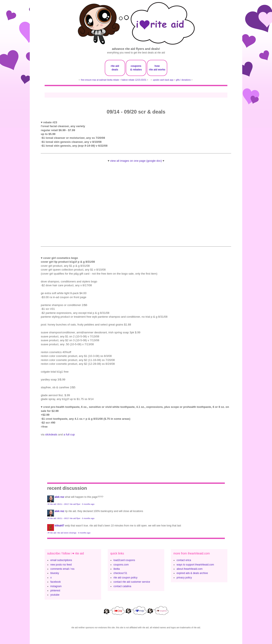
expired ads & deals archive (192, 573)
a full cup (69, 434)
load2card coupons (124, 560)
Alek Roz (59, 497)
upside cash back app (163, 80)
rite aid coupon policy (125, 578)
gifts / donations (183, 80)
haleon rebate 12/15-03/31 (134, 80)
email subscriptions (61, 560)
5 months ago (88, 504)
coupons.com (121, 565)
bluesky (55, 573)
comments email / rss (62, 569)
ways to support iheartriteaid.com (195, 565)
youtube (55, 595)
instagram (56, 586)
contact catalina (122, 586)
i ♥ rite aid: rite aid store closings (62, 533)
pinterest (55, 591)
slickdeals (51, 434)
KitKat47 (59, 526)
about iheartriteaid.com (190, 569)
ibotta (117, 569)
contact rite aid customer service (132, 582)
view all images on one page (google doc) (136, 161)
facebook (56, 582)
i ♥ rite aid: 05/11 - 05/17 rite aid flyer (64, 504)
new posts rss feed (61, 565)
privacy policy (184, 578)
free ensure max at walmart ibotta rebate (100, 80)
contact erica (184, 560)
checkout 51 (120, 573)
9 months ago (84, 533)
